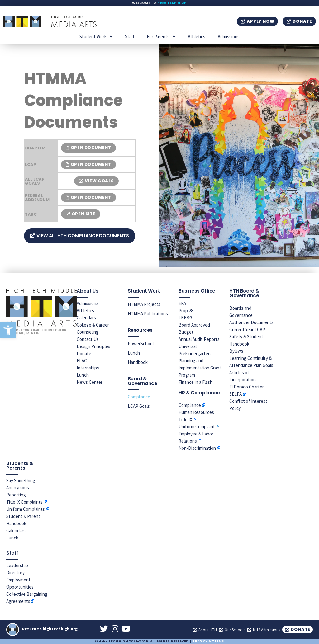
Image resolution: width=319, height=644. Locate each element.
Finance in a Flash (195, 382)
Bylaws (236, 351)
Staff (130, 37)
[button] (8, 330)
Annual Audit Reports (199, 339)
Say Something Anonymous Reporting (21, 488)
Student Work (96, 37)
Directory (15, 573)
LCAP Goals (139, 406)
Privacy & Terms (208, 641)
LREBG (185, 318)
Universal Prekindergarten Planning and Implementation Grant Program (200, 361)
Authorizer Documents (251, 322)
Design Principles (93, 346)
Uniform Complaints (26, 509)
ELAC (82, 361)
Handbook (138, 362)
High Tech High (172, 3)
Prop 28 (186, 310)
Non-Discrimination (197, 448)
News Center (90, 382)
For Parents (161, 37)
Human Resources (196, 412)
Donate (84, 353)
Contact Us (88, 339)
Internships (88, 368)
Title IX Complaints (24, 502)
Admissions (229, 37)
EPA (182, 303)
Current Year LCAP (247, 329)
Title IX (185, 419)
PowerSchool (141, 343)
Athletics (197, 37)
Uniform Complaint (197, 427)
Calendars (86, 318)
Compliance (139, 397)
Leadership (17, 565)
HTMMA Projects (144, 304)
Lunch (83, 375)
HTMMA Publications (148, 314)
